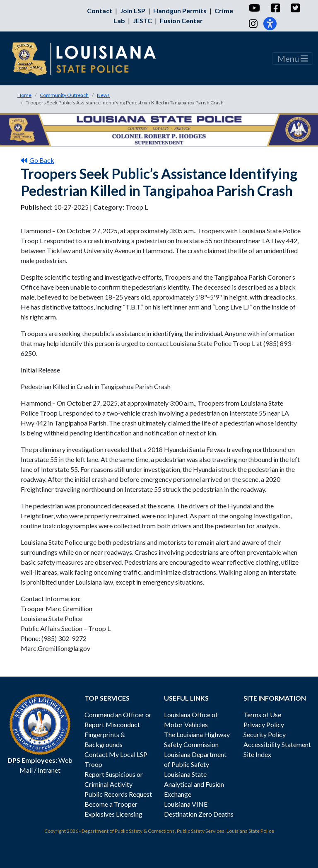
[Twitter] (295, 8)
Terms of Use (262, 714)
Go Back (37, 160)
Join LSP (133, 11)
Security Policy (265, 734)
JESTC (142, 21)
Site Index (257, 754)
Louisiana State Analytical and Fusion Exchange (194, 784)
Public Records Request (118, 794)
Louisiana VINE (186, 804)
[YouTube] (254, 8)
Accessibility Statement (277, 744)
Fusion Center (181, 21)
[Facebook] (275, 8)
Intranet (49, 770)
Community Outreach (64, 95)
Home (24, 95)
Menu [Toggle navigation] (293, 58)
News (103, 95)
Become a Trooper (111, 804)
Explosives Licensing (113, 814)
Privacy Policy (264, 724)
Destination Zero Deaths (199, 814)
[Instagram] (253, 24)
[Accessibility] (270, 24)
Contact (100, 11)
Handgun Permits (180, 11)
